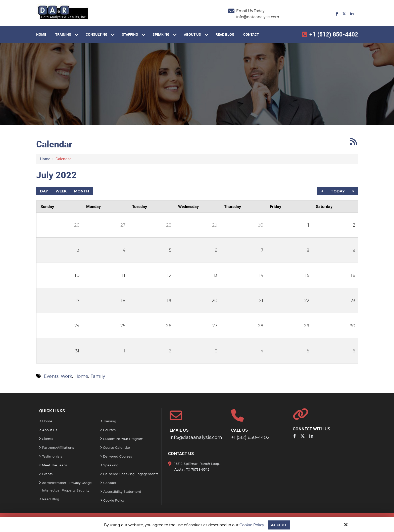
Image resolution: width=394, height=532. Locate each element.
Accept (279, 525)
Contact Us (181, 453)
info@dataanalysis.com (258, 17)
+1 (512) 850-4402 (334, 34)
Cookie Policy (252, 525)
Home (45, 159)
